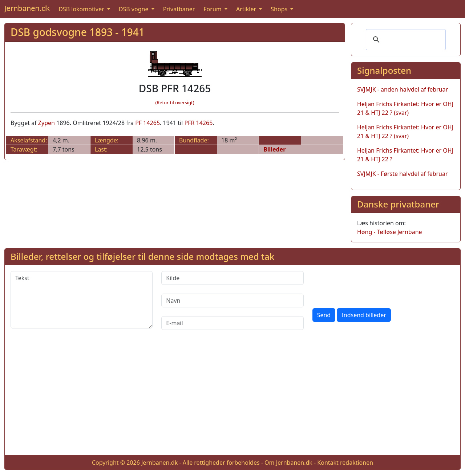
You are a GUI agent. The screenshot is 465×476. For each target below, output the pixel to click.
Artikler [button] (247, 9)
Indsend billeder (364, 315)
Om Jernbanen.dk (288, 463)
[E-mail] (232, 323)
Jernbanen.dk (27, 8)
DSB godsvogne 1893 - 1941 (78, 32)
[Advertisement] (232, 398)
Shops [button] (280, 9)
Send (324, 315)
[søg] (405, 40)
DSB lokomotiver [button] (82, 9)
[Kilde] (232, 278)
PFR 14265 (198, 123)
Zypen (46, 123)
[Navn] (232, 300)
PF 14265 (147, 123)
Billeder (274, 149)
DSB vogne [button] (134, 9)
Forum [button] (213, 9)
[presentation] (368, 285)
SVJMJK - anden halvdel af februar (403, 89)
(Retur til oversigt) (175, 102)
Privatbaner (179, 9)
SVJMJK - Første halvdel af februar (403, 174)
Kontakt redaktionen (345, 463)
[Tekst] (82, 300)
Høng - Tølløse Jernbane (390, 232)
